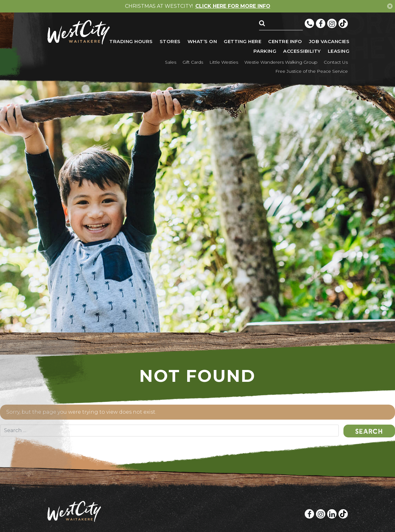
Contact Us (336, 62)
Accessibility (302, 51)
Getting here (242, 41)
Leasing (339, 51)
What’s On (202, 41)
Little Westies (224, 62)
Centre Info (285, 41)
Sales (171, 62)
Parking (265, 51)
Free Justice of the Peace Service (312, 71)
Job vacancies (329, 41)
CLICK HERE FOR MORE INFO (233, 6)
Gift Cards (193, 62)
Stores (170, 41)
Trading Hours (131, 41)
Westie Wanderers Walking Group (281, 62)
